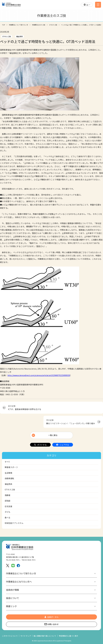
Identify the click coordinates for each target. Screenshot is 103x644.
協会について (12, 598)
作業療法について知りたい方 (18, 25)
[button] (87, 5)
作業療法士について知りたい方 (21, 573)
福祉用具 (19, 36)
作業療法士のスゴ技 (39, 25)
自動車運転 (9, 478)
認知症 (8, 501)
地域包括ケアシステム (14, 523)
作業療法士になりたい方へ (19, 582)
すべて (7, 462)
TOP (3, 25)
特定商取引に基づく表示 (68, 636)
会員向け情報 (12, 590)
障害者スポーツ (11, 467)
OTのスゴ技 (53, 25)
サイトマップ (26, 636)
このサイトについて (10, 636)
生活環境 (8, 473)
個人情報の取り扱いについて (45, 636)
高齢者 (8, 495)
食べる (8, 518)
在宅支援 (8, 506)
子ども (8, 512)
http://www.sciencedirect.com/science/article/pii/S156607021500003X (39, 375)
